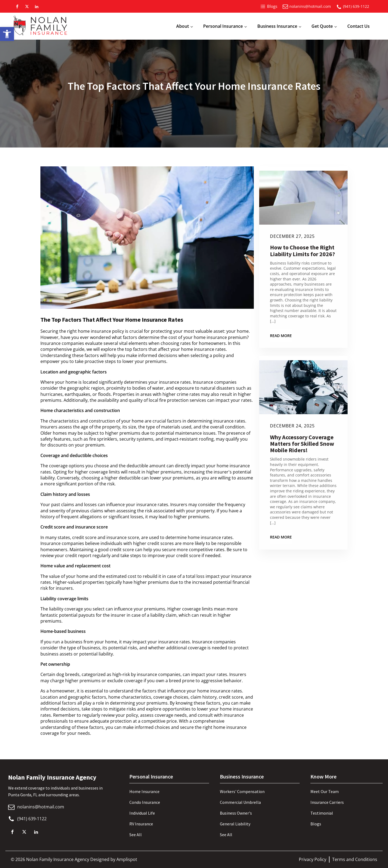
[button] (7, 34)
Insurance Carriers (327, 802)
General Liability (235, 824)
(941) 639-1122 (356, 6)
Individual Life (142, 813)
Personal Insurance (223, 26)
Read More (281, 336)
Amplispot (127, 859)
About (183, 26)
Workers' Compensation (242, 791)
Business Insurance (277, 26)
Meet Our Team (325, 791)
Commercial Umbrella (240, 802)
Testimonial (322, 813)
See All (136, 835)
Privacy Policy (313, 859)
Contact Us (358, 26)
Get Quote (322, 26)
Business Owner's (236, 813)
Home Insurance (144, 791)
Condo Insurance (145, 802)
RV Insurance (141, 824)
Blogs (316, 824)
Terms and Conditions (355, 859)
